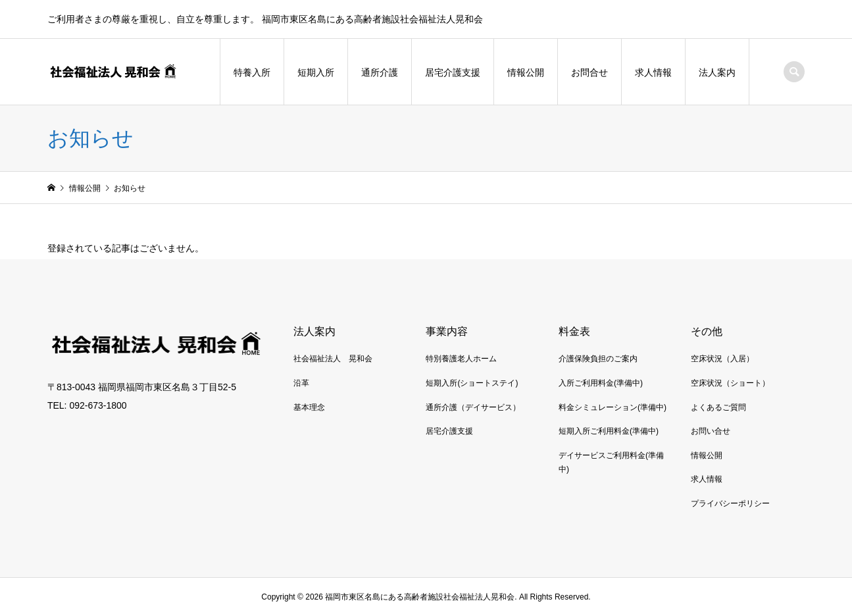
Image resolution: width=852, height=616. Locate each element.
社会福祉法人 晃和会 (333, 359)
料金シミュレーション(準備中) (613, 407)
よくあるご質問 (718, 407)
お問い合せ (711, 431)
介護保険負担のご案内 (598, 359)
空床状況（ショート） (730, 383)
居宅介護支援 (453, 72)
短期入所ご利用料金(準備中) (609, 431)
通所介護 (380, 72)
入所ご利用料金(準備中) (601, 383)
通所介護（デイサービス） (473, 407)
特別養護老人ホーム (461, 359)
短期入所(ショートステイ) (472, 383)
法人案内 (717, 72)
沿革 (301, 383)
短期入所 (316, 72)
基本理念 (309, 407)
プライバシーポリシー (730, 503)
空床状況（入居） (722, 359)
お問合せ (589, 72)
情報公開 (526, 72)
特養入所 (252, 72)
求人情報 (653, 72)
